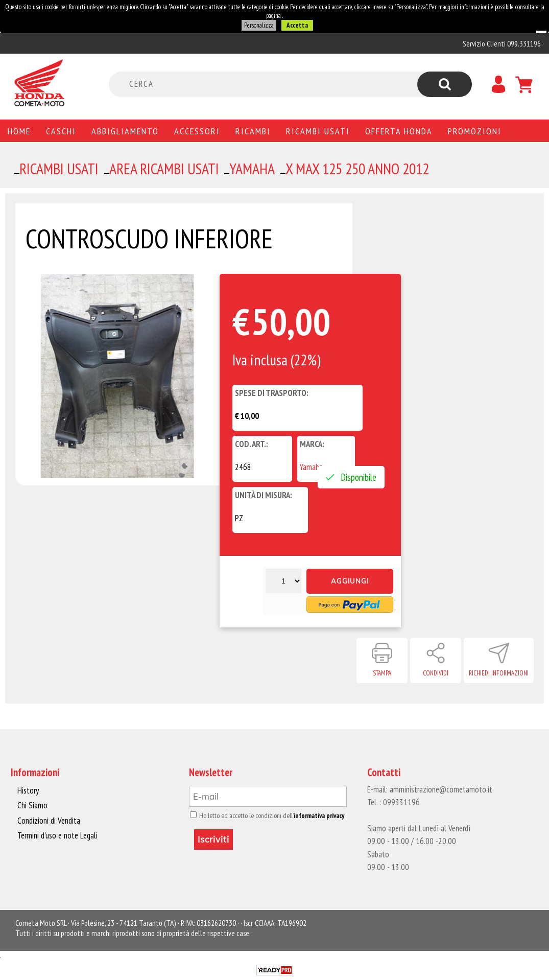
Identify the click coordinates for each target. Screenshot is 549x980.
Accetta (297, 25)
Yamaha (311, 467)
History (28, 790)
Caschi (61, 131)
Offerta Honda (399, 131)
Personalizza (259, 25)
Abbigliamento (125, 131)
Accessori (197, 131)
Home (19, 131)
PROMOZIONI (475, 131)
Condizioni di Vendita (49, 821)
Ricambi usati (318, 131)
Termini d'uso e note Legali (57, 835)
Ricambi (253, 131)
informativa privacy (319, 815)
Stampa (382, 673)
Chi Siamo (32, 805)
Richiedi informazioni (499, 673)
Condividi (436, 673)
